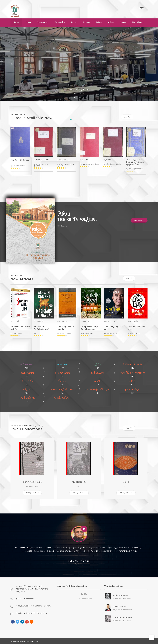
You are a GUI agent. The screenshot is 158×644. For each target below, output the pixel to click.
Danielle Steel (88, 333)
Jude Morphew (121, 594)
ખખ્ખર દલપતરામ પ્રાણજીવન (41, 165)
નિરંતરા (126, 481)
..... (80, 485)
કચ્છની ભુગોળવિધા (41, 159)
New (59, 320)
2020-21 (64, 225)
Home (16, 22)
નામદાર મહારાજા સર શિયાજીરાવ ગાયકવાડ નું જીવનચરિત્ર (135, 162)
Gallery (99, 22)
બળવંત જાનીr (33, 485)
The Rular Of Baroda (20, 160)
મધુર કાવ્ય (107, 159)
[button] (12, 64)
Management (43, 22)
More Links (137, 22)
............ (39, 333)
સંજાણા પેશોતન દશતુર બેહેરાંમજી (65, 165)
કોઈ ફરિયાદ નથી (79, 481)
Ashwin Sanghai (66, 333)
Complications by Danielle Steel (89, 327)
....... (127, 485)
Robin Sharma (112, 333)
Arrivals (64, 320)
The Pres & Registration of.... (42, 327)
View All (127, 117)
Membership (60, 22)
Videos (111, 22)
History (28, 22)
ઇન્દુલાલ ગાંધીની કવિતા (32, 481)
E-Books (86, 22)
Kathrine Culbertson (123, 616)
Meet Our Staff (86, 598)
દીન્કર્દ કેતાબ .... (63, 159)
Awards (123, 22)
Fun (44, 320)
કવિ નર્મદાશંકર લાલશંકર (114, 164)
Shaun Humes (120, 605)
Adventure (37, 320)
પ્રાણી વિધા (85, 159)
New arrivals (15, 320)
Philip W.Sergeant (19, 165)
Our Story (85, 593)
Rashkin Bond (135, 333)
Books (74, 22)
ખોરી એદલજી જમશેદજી (90, 164)
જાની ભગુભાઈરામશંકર (136, 168)
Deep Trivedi (17, 333)
